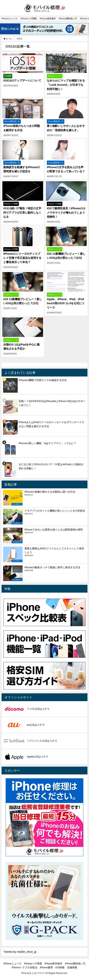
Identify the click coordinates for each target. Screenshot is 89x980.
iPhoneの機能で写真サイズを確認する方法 (43, 380)
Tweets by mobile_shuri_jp (20, 952)
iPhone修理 (46, 967)
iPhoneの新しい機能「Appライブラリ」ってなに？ (47, 443)
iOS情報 (60, 967)
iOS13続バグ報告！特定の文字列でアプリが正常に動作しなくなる (22, 213)
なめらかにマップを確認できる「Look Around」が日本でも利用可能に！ (66, 85)
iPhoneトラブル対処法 (25, 967)
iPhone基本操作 (48, 19)
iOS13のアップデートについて (22, 80)
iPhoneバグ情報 (28, 19)
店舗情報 (72, 967)
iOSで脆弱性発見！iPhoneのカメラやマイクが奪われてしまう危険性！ (66, 213)
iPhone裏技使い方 (68, 19)
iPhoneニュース (9, 19)
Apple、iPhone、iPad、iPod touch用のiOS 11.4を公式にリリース (66, 303)
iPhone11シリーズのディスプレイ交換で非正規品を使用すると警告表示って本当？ (22, 258)
